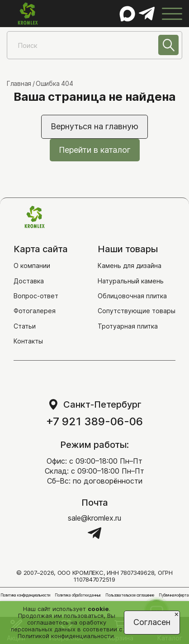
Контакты (28, 341)
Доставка (29, 281)
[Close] (177, 613)
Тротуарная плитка (128, 326)
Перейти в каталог (95, 150)
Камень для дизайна (130, 266)
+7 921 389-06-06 (94, 422)
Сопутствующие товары (137, 311)
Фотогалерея (35, 311)
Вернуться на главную (94, 126)
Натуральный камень (131, 281)
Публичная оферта (174, 595)
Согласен (152, 622)
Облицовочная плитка (132, 296)
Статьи (25, 326)
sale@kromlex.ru (94, 518)
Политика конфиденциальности (26, 595)
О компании (32, 266)
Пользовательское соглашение (130, 595)
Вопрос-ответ (36, 296)
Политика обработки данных (78, 595)
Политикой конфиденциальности (66, 636)
